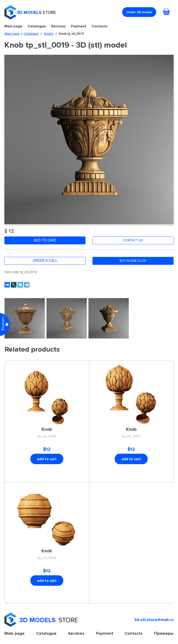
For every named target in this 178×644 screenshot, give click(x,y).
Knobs (49, 34)
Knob (47, 433)
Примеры (164, 633)
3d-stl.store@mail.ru (154, 620)
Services (58, 26)
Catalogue (37, 26)
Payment (79, 26)
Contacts (100, 26)
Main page (13, 26)
